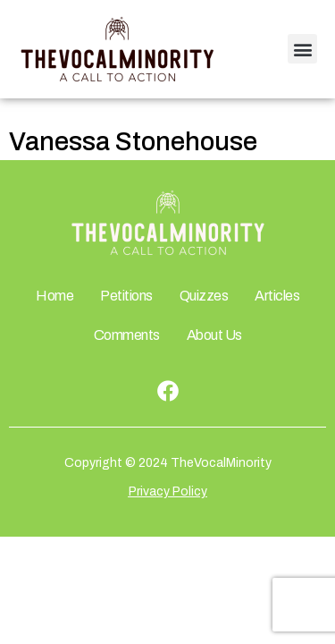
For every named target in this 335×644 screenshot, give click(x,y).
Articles (277, 296)
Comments (127, 335)
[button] (302, 49)
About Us (214, 335)
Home (54, 296)
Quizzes (204, 296)
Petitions (126, 296)
